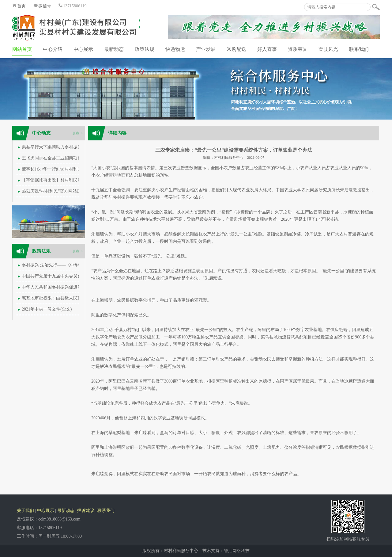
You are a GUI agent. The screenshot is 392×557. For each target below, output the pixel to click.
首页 (19, 6)
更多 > (77, 133)
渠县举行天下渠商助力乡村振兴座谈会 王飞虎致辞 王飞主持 (79, 147)
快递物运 (175, 49)
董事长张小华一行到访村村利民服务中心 (60, 169)
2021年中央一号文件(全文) (47, 309)
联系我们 (359, 49)
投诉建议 (86, 511)
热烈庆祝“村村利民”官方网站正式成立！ (60, 191)
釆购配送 (236, 49)
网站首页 (22, 49)
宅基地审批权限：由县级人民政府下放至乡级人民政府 (73, 298)
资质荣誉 (298, 49)
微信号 (42, 6)
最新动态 (114, 49)
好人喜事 (267, 49)
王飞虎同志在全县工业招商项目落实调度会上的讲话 (71, 158)
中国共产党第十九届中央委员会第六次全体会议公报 (71, 276)
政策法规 (145, 49)
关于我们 (25, 511)
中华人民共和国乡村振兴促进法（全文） (60, 287)
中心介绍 (53, 49)
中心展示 (83, 49)
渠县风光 (328, 49)
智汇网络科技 (237, 551)
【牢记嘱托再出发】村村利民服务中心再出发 (65, 180)
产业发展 (206, 49)
